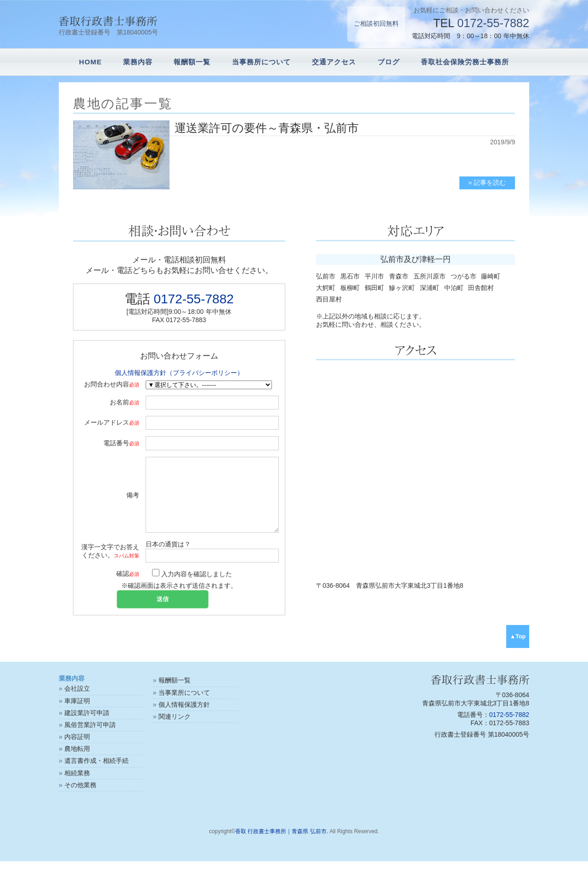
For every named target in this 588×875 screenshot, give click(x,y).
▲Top (518, 650)
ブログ (389, 62)
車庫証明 (77, 715)
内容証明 (77, 750)
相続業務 (77, 787)
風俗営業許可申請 (90, 739)
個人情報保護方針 (184, 718)
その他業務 (80, 799)
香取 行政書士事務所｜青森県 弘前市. (282, 845)
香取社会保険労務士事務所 (465, 62)
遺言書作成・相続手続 (96, 774)
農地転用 (77, 762)
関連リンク (175, 730)
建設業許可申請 (87, 727)
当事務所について (261, 62)
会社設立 (77, 702)
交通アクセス (334, 62)
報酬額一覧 (192, 62)
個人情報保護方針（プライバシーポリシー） (179, 373)
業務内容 (138, 62)
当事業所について (184, 706)
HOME (90, 62)
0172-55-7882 (493, 23)
